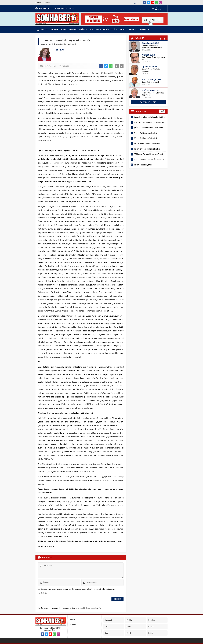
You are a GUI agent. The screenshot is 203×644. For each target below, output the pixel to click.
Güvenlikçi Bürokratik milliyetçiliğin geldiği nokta (152, 47)
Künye (38, 3)
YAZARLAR (144, 30)
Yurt (106, 626)
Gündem (152, 620)
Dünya (151, 626)
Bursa (129, 626)
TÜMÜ (162, 111)
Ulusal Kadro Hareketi (150, 82)
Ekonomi (108, 620)
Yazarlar (47, 3)
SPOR (99, 30)
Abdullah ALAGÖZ (150, 43)
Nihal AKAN (59, 50)
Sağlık (129, 633)
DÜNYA (123, 30)
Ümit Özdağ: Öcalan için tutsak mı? (154, 58)
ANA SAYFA (43, 30)
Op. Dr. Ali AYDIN (149, 67)
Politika (129, 620)
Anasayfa (44, 44)
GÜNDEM (55, 30)
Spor (107, 633)
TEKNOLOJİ (133, 30)
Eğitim (151, 633)
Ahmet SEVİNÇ (149, 55)
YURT (92, 30)
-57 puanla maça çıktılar (65, 8)
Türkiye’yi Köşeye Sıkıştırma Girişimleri (153, 94)
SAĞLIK (115, 30)
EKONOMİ (73, 30)
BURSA (64, 30)
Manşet (50, 44)
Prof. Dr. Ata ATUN (150, 90)
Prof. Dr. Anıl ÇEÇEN (151, 79)
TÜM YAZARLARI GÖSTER (148, 102)
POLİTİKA (83, 30)
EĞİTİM (106, 30)
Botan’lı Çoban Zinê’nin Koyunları (151, 70)
